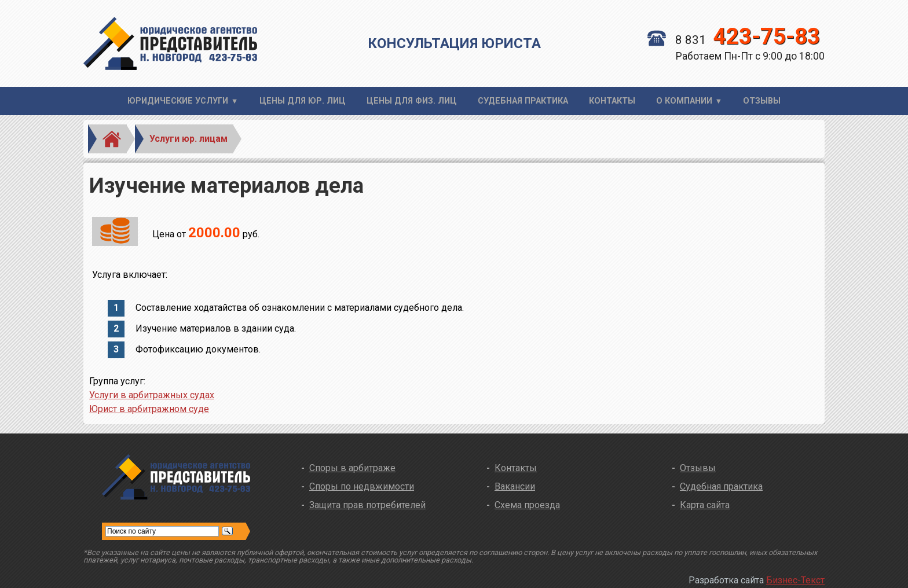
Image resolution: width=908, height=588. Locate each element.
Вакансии (515, 486)
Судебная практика (523, 101)
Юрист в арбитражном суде (149, 409)
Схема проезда (527, 505)
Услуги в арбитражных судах (152, 395)
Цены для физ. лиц (412, 101)
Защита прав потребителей (367, 505)
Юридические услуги (178, 101)
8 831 (734, 40)
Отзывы (762, 101)
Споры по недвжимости (362, 486)
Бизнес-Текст (795, 580)
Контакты (612, 101)
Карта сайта (705, 505)
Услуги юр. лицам (188, 139)
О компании (684, 101)
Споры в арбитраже (352, 468)
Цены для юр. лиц (303, 101)
